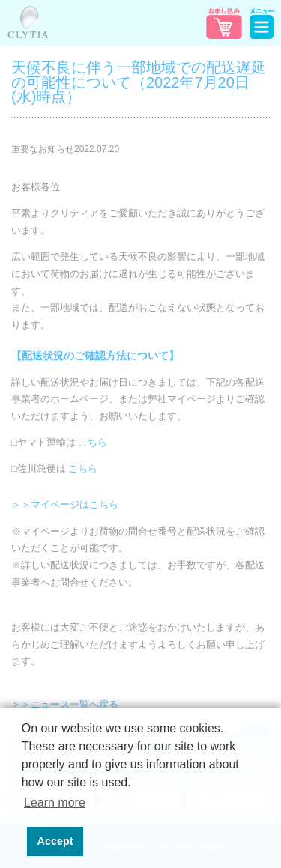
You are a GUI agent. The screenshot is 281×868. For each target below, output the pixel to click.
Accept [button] (55, 841)
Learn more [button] (55, 802)
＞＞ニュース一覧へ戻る (65, 705)
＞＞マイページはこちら (65, 505)
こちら (93, 443)
